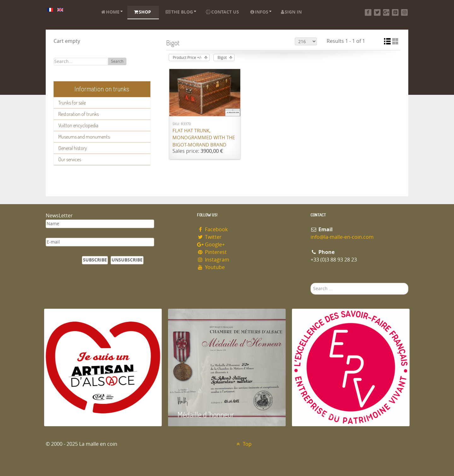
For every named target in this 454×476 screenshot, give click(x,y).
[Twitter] (377, 12)
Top (243, 444)
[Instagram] (404, 12)
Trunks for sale (72, 103)
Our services (70, 159)
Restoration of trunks (79, 114)
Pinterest (212, 252)
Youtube (211, 267)
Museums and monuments (84, 137)
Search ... (311, 283)
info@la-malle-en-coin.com (342, 237)
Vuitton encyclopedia (78, 125)
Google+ (211, 245)
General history (73, 148)
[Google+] (386, 12)
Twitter (209, 237)
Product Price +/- (187, 58)
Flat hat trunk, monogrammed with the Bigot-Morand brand (204, 138)
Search (117, 61)
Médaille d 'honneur (206, 414)
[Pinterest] (395, 12)
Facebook (212, 229)
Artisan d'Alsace (76, 414)
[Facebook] (368, 12)
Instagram (213, 260)
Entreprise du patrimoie (336, 414)
